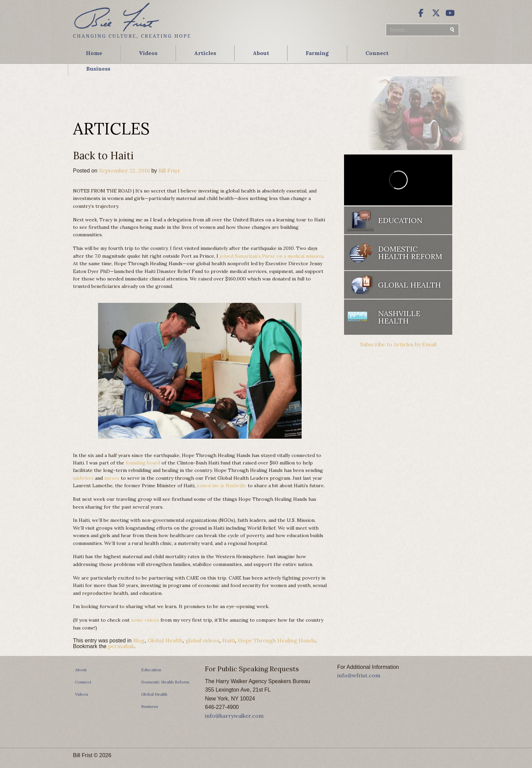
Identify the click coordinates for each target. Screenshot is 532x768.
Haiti (229, 640)
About (261, 53)
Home (94, 53)
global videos (202, 640)
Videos (148, 53)
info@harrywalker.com (234, 716)
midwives (83, 478)
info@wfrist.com (359, 675)
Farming (317, 53)
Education (400, 220)
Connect (377, 53)
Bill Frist (169, 170)
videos (152, 620)
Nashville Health (399, 317)
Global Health (165, 640)
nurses (112, 478)
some (137, 620)
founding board (143, 463)
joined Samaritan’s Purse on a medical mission (271, 256)
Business (98, 69)
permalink (121, 646)
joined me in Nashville (222, 486)
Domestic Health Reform (410, 253)
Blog (139, 640)
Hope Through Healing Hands (277, 640)
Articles (205, 53)
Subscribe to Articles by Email (398, 344)
